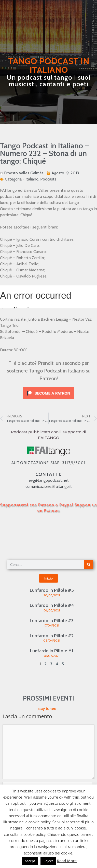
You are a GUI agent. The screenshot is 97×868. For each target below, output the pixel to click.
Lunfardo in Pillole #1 (52, 651)
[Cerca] (89, 565)
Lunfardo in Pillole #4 (52, 605)
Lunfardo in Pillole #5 (52, 590)
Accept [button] (30, 861)
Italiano (32, 179)
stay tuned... (49, 709)
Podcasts (48, 179)
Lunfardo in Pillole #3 (52, 621)
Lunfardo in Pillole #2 (52, 636)
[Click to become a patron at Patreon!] (49, 400)
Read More (67, 861)
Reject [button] (48, 861)
